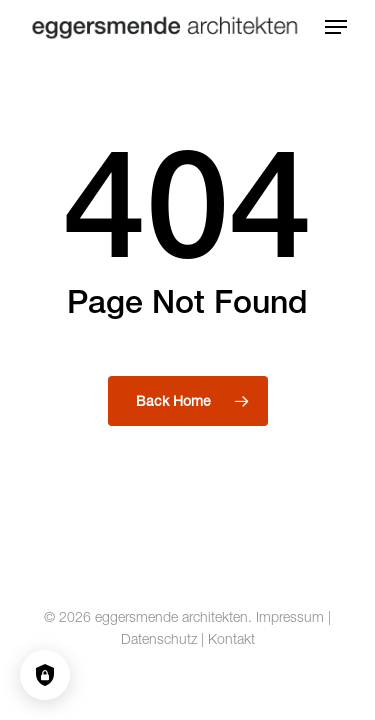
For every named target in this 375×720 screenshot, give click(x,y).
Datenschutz (159, 638)
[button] (336, 27)
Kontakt (231, 638)
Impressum (290, 616)
